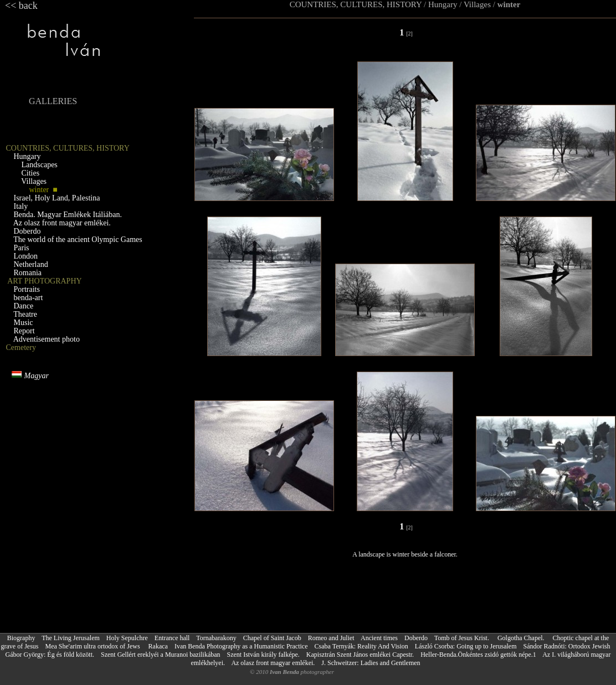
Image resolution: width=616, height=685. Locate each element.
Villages (477, 4)
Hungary (443, 4)
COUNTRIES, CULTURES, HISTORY (356, 4)
